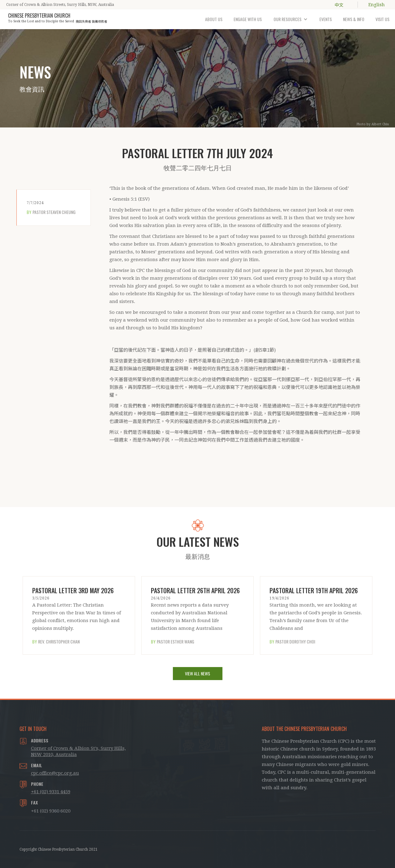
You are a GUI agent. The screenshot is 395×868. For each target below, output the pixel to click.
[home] (57, 17)
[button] (291, 19)
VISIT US (382, 19)
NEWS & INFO (354, 19)
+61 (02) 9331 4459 (51, 792)
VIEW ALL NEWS (197, 673)
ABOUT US (214, 19)
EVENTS (326, 19)
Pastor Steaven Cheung (54, 212)
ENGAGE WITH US (248, 19)
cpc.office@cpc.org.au (55, 773)
